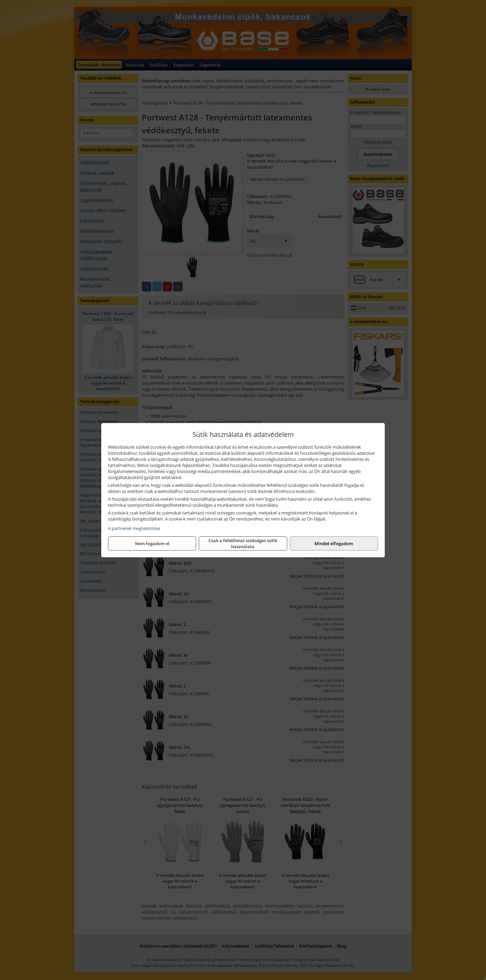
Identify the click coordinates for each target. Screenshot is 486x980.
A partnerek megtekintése (134, 528)
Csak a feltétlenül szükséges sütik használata (243, 543)
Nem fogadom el (152, 543)
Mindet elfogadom (334, 543)
